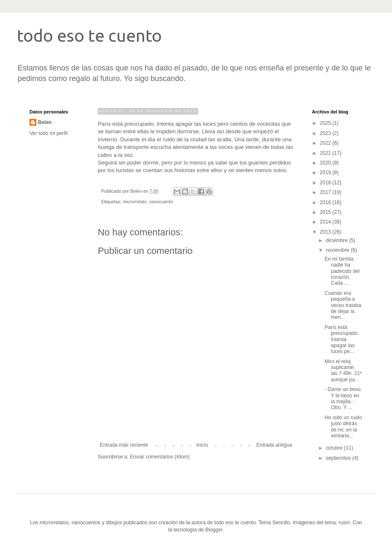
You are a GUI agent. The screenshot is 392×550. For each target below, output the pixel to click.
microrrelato (135, 202)
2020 (326, 163)
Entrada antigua (274, 445)
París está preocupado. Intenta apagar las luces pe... (342, 340)
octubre (335, 448)
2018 (326, 183)
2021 (326, 153)
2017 (326, 192)
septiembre (339, 458)
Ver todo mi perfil (48, 133)
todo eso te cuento (89, 36)
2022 (326, 143)
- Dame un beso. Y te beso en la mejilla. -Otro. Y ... (343, 398)
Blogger (214, 530)
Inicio (202, 445)
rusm (344, 523)
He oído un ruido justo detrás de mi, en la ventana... (343, 427)
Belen (45, 122)
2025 (326, 123)
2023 (326, 133)
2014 (326, 222)
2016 (326, 202)
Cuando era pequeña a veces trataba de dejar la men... (343, 305)
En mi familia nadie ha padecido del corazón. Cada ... (342, 271)
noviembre (338, 250)
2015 (326, 212)
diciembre (337, 240)
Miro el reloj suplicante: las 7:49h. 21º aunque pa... (343, 371)
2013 (326, 232)
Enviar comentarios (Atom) (160, 457)
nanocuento (161, 202)
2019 (326, 173)
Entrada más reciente (124, 445)
